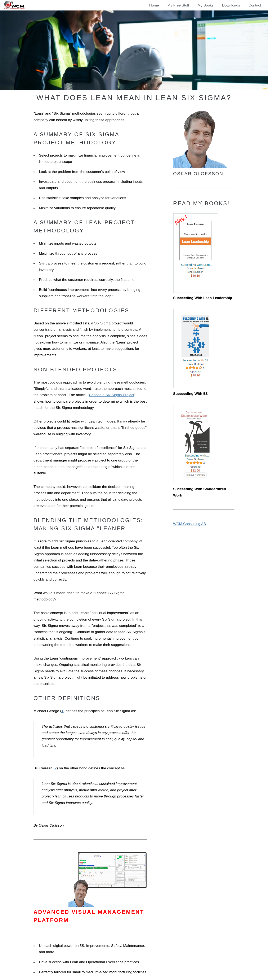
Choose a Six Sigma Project (112, 395)
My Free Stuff (178, 5)
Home (154, 5)
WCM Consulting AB (190, 524)
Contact (255, 5)
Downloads (231, 5)
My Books (206, 5)
